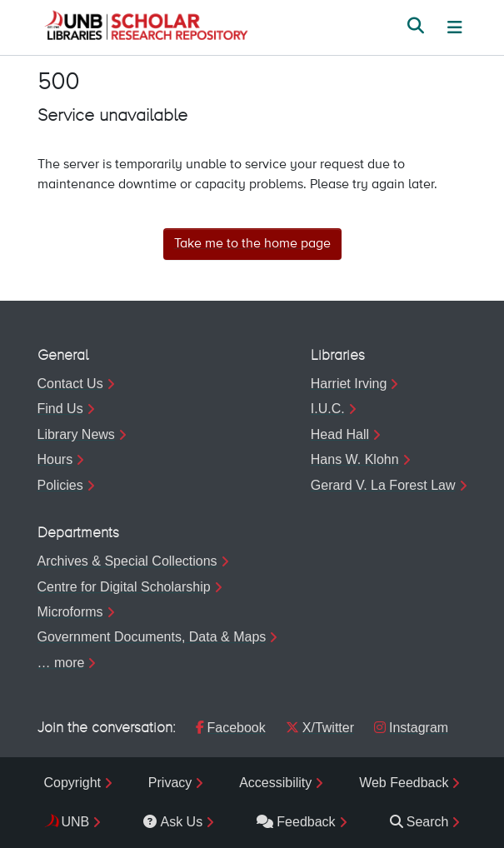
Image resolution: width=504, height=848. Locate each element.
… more (61, 663)
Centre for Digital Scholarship (124, 587)
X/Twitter (320, 728)
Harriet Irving (349, 384)
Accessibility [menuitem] (275, 783)
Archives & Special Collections (127, 561)
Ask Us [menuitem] (173, 822)
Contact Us (70, 384)
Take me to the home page (252, 244)
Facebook (231, 728)
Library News (76, 434)
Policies (60, 485)
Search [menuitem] (419, 822)
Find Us (60, 409)
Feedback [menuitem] (296, 822)
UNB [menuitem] (76, 822)
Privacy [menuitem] (170, 783)
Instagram (411, 728)
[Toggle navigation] (455, 27)
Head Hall (340, 434)
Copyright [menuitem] (72, 783)
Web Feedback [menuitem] (404, 783)
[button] (146, 27)
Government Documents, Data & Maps (152, 637)
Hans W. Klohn (355, 459)
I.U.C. (328, 409)
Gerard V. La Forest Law (383, 485)
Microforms (70, 612)
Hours (55, 459)
